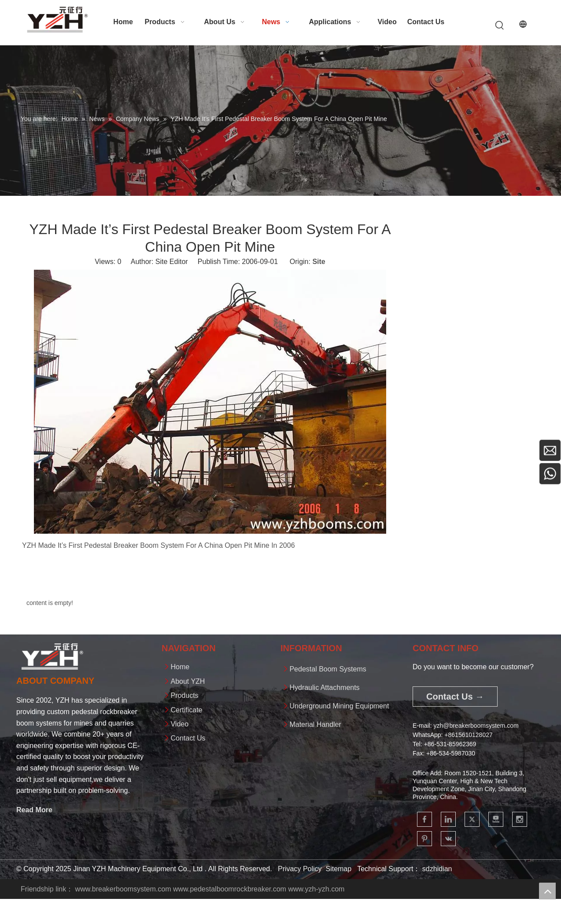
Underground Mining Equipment (339, 706)
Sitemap (338, 869)
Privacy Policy (300, 869)
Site (319, 262)
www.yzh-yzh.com (316, 889)
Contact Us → (455, 697)
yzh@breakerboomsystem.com (476, 726)
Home (180, 667)
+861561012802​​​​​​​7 (468, 735)
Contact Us (188, 738)
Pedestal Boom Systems (328, 669)
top (547, 891)
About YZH (188, 681)
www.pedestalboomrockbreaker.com (230, 889)
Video (179, 724)
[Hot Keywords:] (500, 26)
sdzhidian (437, 869)
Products (184, 695)
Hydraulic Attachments (324, 687)
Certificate (186, 710)
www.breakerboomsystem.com (123, 889)
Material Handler (315, 724)
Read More (34, 810)
